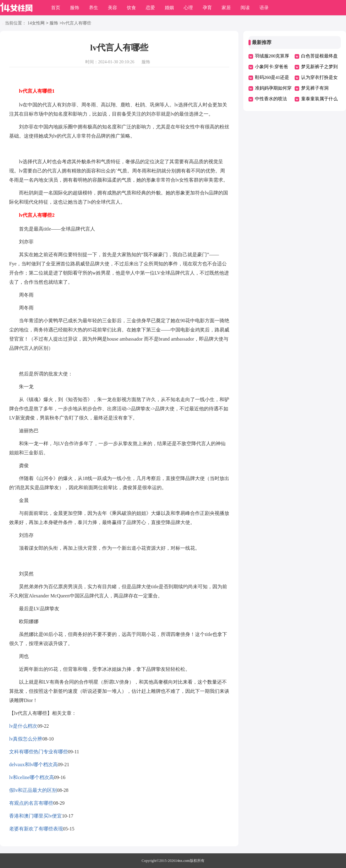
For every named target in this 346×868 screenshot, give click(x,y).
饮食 (131, 8)
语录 (264, 8)
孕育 (207, 8)
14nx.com (182, 861)
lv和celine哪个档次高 (32, 777)
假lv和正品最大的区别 (33, 790)
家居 (226, 8)
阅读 (245, 8)
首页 (56, 8)
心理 (188, 8)
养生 (94, 8)
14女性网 (36, 23)
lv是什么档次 (23, 726)
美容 (112, 8)
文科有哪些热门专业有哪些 (39, 752)
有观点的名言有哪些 (31, 803)
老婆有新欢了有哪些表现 (36, 829)
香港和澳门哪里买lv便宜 (35, 816)
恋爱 (150, 8)
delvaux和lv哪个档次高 (33, 765)
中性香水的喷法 (271, 99)
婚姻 (169, 8)
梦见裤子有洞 (315, 88)
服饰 (75, 8)
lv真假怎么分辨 (26, 739)
